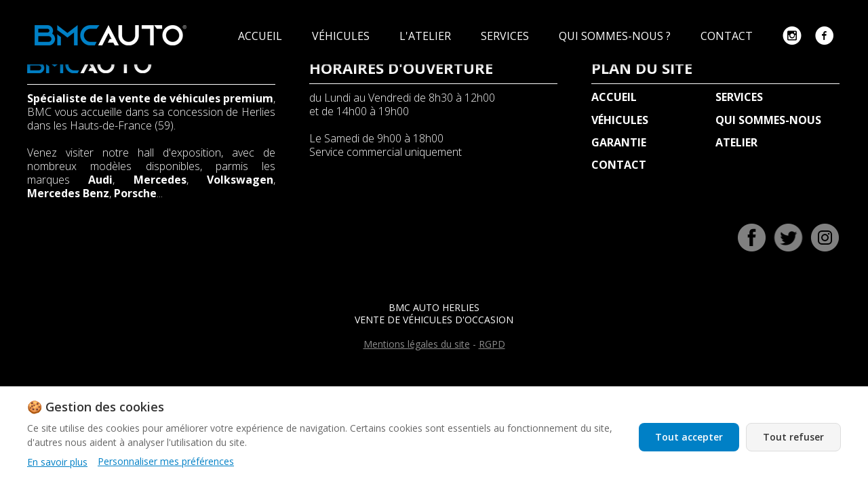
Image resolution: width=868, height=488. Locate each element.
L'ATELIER (427, 36)
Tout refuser (793, 437)
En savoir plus (57, 462)
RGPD (492, 344)
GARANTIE (619, 142)
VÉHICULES (342, 36)
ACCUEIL (261, 36)
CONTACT (728, 36)
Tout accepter (689, 437)
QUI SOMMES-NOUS (768, 120)
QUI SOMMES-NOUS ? (616, 36)
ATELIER (736, 142)
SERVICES (506, 36)
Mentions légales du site (417, 344)
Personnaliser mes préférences (166, 462)
